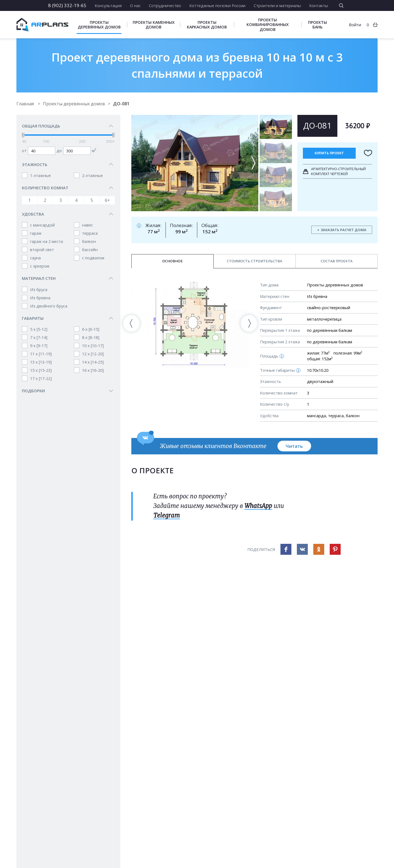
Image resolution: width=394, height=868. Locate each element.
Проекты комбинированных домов (268, 24)
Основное (173, 261)
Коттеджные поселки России (217, 5)
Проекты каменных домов (154, 25)
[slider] (23, 135)
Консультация (108, 5)
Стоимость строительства (254, 261)
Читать (294, 446)
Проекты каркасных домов (207, 25)
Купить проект (329, 153)
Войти (355, 25)
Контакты (319, 5)
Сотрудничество (165, 5)
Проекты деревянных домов (99, 25)
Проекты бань (318, 25)
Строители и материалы (277, 5)
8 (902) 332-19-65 (67, 5)
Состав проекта (337, 261)
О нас (135, 5)
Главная (26, 104)
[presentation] (131, 323)
